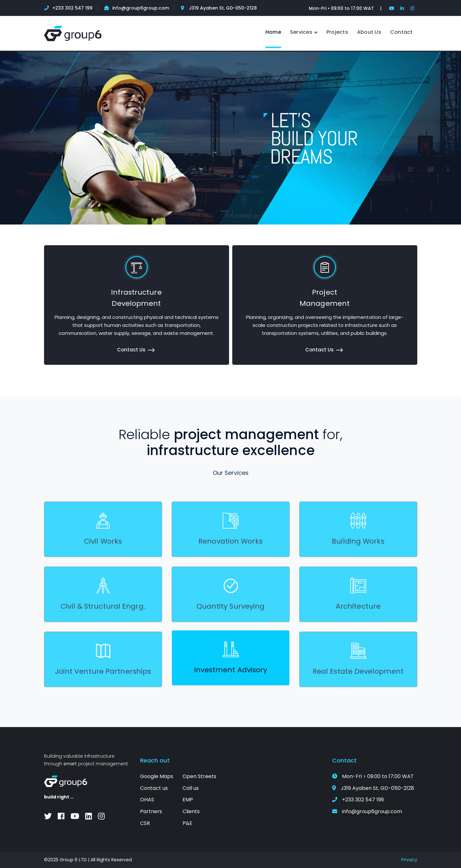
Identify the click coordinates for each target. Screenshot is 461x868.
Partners (151, 811)
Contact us (154, 788)
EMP (188, 800)
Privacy (409, 860)
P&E (187, 823)
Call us (191, 788)
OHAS (147, 800)
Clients (191, 811)
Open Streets (199, 776)
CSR (145, 823)
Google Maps (157, 776)
